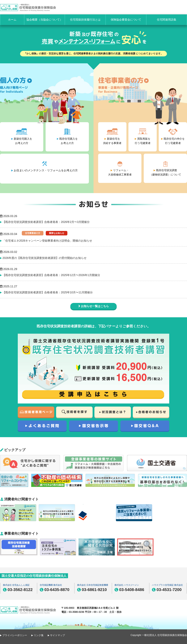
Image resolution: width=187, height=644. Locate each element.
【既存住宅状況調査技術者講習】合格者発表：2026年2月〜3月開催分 (46, 222)
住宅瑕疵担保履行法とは (85, 20)
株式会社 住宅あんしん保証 (16, 585)
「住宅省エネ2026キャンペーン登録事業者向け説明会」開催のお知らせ (47, 241)
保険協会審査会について (126, 20)
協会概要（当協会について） (45, 20)
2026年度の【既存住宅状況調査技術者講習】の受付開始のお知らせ (45, 258)
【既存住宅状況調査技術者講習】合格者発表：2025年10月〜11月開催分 (48, 292)
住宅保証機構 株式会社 (51, 585)
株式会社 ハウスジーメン (127, 585)
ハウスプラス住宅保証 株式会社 (167, 585)
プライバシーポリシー (15, 635)
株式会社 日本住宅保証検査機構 (93, 585)
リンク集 (39, 635)
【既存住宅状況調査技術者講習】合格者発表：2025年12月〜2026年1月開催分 (51, 275)
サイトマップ (57, 635)
